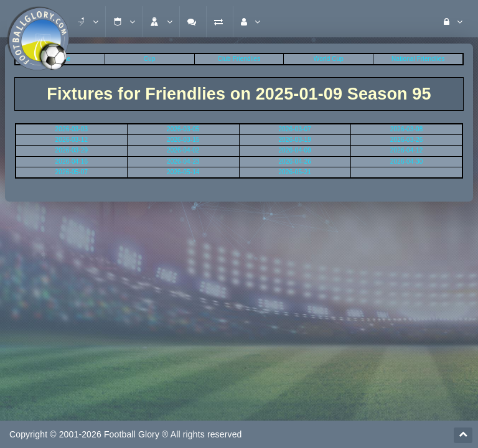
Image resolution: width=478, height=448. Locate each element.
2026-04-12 (407, 150)
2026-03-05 (183, 129)
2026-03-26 (407, 140)
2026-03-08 (407, 129)
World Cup (329, 59)
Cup (150, 59)
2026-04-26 (295, 161)
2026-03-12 (72, 140)
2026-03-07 (295, 129)
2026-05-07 (72, 172)
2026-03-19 (295, 140)
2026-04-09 (295, 150)
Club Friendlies (239, 59)
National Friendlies (418, 59)
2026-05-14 (183, 172)
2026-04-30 (407, 161)
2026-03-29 (72, 150)
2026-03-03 (72, 129)
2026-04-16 (72, 161)
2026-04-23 (183, 161)
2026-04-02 (183, 150)
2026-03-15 (183, 140)
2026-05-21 (295, 172)
